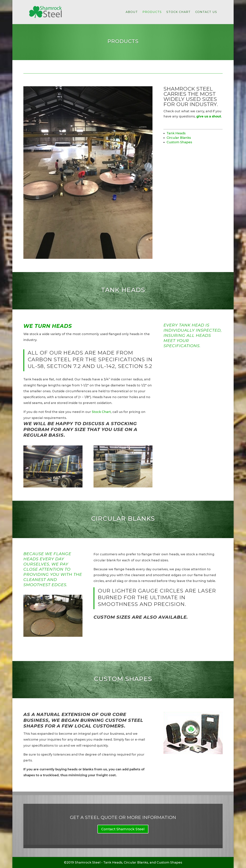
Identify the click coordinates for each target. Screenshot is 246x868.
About (132, 12)
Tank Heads (176, 133)
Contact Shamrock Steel (123, 829)
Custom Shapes (179, 142)
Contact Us (206, 12)
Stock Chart (179, 12)
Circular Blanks (179, 138)
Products (152, 12)
